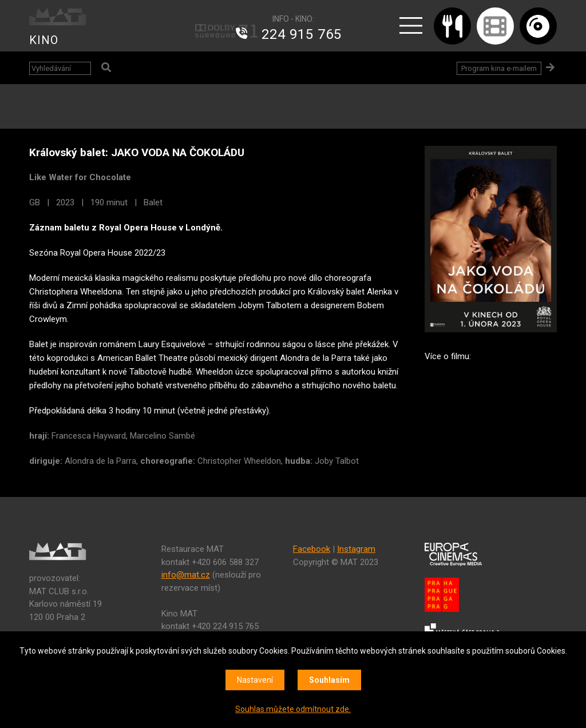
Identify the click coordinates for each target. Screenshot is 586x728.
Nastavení (255, 680)
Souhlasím (329, 680)
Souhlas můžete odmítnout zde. (293, 709)
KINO (44, 40)
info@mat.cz (186, 575)
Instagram (356, 549)
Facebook (312, 549)
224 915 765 (302, 34)
